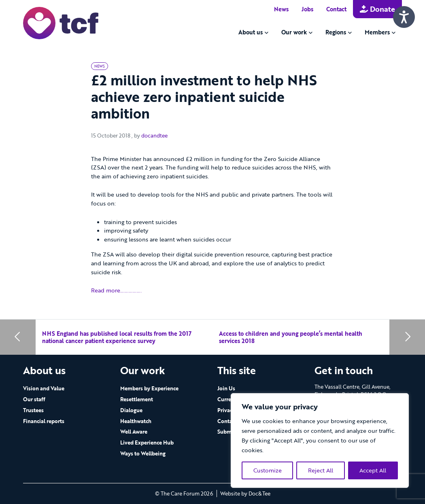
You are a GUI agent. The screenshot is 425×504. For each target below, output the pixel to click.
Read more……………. (116, 290)
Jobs (307, 9)
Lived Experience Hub (147, 443)
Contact (336, 9)
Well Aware (134, 432)
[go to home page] (61, 22)
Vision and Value (44, 388)
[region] (320, 440)
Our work (294, 32)
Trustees (33, 410)
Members (377, 32)
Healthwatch (136, 421)
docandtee (154, 136)
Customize (268, 470)
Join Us (226, 388)
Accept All (373, 470)
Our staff (34, 399)
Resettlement (137, 399)
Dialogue (131, 410)
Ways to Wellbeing (143, 453)
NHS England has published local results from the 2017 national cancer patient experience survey (117, 337)
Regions (336, 32)
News (281, 9)
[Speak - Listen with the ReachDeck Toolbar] (404, 17)
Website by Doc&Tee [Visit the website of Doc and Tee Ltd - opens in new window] (245, 493)
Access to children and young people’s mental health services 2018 (291, 337)
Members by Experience (149, 388)
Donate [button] (377, 9)
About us (251, 32)
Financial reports (44, 421)
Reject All (321, 470)
